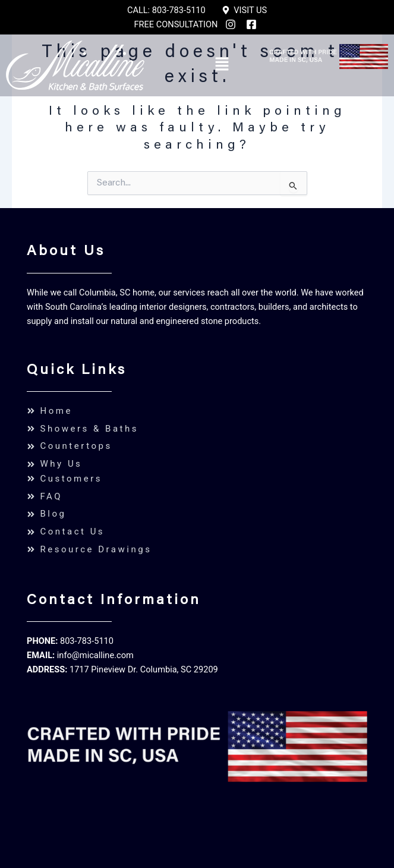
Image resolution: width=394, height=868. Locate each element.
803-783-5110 (87, 641)
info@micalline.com (95, 655)
